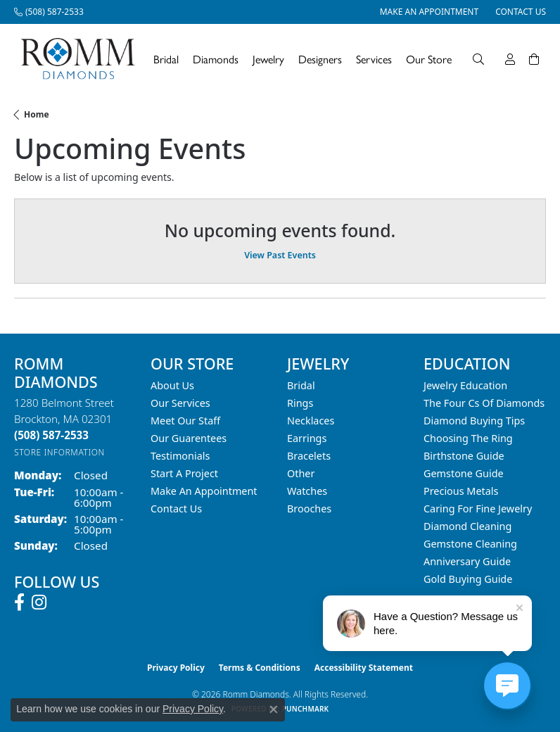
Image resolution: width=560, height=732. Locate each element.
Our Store (429, 59)
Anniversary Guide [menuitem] (467, 561)
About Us (172, 385)
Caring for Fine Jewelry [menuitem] (478, 509)
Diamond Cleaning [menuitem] (467, 526)
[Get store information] (59, 452)
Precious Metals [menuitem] (461, 491)
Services (374, 59)
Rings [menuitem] (300, 403)
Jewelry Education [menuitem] (465, 385)
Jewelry (268, 59)
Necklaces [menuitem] (311, 421)
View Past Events (280, 255)
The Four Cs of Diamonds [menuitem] (484, 403)
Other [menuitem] (301, 473)
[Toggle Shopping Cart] (534, 59)
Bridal (166, 59)
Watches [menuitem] (307, 491)
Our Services (180, 403)
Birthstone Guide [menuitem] (464, 456)
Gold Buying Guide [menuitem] (468, 579)
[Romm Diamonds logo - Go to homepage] (82, 59)
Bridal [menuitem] (301, 385)
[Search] (478, 59)
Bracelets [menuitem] (309, 456)
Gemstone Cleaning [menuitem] (470, 544)
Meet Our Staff (185, 421)
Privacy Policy (176, 668)
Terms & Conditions (260, 668)
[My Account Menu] (510, 59)
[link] (49, 12)
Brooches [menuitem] (309, 509)
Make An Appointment (204, 491)
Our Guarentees (189, 438)
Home (37, 114)
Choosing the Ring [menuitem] (468, 438)
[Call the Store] (51, 435)
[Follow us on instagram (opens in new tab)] (39, 602)
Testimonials (180, 456)
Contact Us (176, 509)
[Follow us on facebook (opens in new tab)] (19, 602)
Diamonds (216, 59)
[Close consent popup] (274, 709)
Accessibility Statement (364, 668)
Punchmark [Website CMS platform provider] (306, 709)
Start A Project (184, 473)
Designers (320, 59)
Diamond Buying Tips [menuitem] (474, 421)
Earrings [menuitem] (307, 438)
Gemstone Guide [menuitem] (464, 473)
